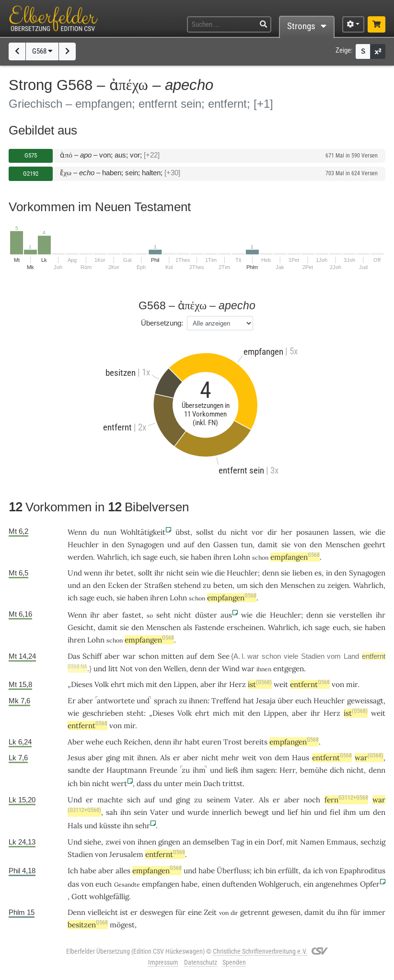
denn (271, 573)
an (87, 585)
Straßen (158, 585)
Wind (231, 669)
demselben (211, 842)
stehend (187, 585)
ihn (126, 812)
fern (346, 800)
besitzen (88, 925)
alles (123, 871)
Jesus (76, 758)
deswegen (156, 912)
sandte (79, 770)
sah (112, 812)
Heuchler (83, 545)
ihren (222, 557)
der (136, 585)
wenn (93, 573)
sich (134, 800)
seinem (219, 800)
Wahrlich (112, 557)
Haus (301, 758)
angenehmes (336, 884)
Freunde (163, 770)
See (224, 656)
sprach (165, 701)
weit (281, 684)
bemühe (314, 770)
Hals (75, 826)
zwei (113, 842)
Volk (102, 684)
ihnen (198, 701)
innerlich (227, 812)
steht (135, 713)
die (380, 532)
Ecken (118, 585)
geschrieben (103, 713)
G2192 (31, 174)
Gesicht (81, 627)
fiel (335, 812)
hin (306, 812)
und (174, 545)
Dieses (82, 684)
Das (74, 656)
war (248, 669)
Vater (243, 800)
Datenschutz (201, 962)
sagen (266, 770)
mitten (172, 656)
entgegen (289, 669)
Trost (233, 742)
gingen (169, 842)
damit (268, 545)
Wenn (77, 532)
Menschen (343, 545)
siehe (93, 842)
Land (351, 656)
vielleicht (103, 912)
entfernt (310, 684)
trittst (232, 783)
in (105, 545)
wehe (95, 742)
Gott (79, 896)
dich (337, 770)
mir (352, 684)
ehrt (118, 684)
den (118, 545)
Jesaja (266, 701)
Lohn (242, 557)
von (300, 545)
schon (149, 656)
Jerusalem (126, 854)
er (177, 758)
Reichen (137, 742)
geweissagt (365, 701)
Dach (212, 783)
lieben (302, 573)
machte (110, 800)
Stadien (313, 656)
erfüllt (288, 871)
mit (128, 758)
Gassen (226, 545)
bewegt (257, 812)
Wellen (175, 669)
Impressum (163, 962)
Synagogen (146, 545)
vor (257, 532)
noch (312, 800)
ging (113, 758)
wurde (198, 812)
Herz (238, 684)
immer (374, 912)
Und (75, 573)
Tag (238, 842)
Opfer (370, 884)
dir (272, 532)
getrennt (255, 912)
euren (212, 742)
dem (207, 656)
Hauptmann (127, 770)
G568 (42, 51)
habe (207, 871)
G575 (31, 155)
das (73, 884)
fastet (132, 615)
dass (144, 783)
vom (334, 656)
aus (226, 615)
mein (193, 783)
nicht (239, 532)
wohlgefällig (109, 896)
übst (183, 532)
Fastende (209, 627)
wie (365, 532)
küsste (110, 826)
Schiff (92, 656)
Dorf (275, 842)
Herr (287, 770)
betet (125, 573)
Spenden (234, 962)
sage (150, 557)
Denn (76, 912)
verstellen (355, 615)
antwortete (116, 701)
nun (110, 532)
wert (119, 783)
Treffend (226, 701)
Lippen (185, 684)
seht (163, 615)
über (285, 701)
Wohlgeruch (279, 884)
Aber (76, 742)
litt (113, 669)
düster (206, 615)
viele (291, 656)
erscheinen (245, 627)
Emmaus (341, 842)
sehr (143, 826)
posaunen (313, 532)
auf (189, 545)
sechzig (373, 842)
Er (72, 701)
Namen (312, 842)
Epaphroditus (362, 871)
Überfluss (233, 871)
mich (135, 684)
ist (260, 684)
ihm (199, 770)
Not (126, 669)
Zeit (210, 912)
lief (293, 812)
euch (168, 557)
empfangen (295, 557)
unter (173, 783)
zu (186, 770)
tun (247, 545)
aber (111, 615)
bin (85, 783)
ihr (381, 615)
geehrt (374, 545)
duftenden (239, 884)
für (180, 912)
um (242, 585)
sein (192, 573)
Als (165, 758)
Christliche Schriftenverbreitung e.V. (260, 951)
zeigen (338, 585)
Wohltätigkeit (143, 532)
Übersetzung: (162, 323)
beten (223, 585)
